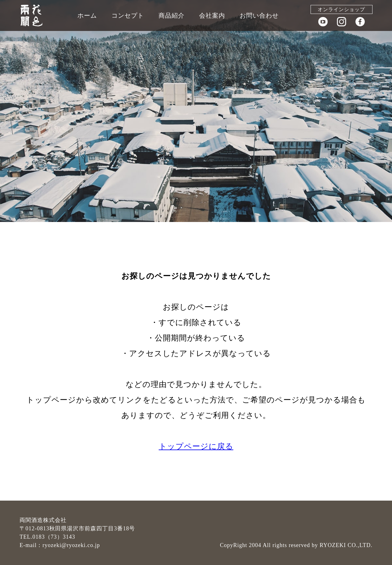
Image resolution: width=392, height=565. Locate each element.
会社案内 (212, 15)
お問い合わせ (259, 15)
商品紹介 (172, 15)
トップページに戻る (196, 446)
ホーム (87, 15)
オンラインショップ (341, 9)
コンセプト (128, 15)
